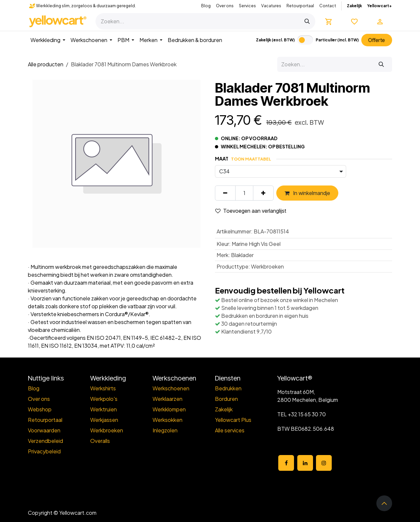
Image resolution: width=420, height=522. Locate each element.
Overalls (100, 441)
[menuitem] (48, 40)
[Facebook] (286, 463)
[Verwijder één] (225, 193)
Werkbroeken (107, 430)
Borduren (226, 399)
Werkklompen (169, 409)
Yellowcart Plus (233, 420)
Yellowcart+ (379, 6)
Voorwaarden (44, 430)
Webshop (40, 409)
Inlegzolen (165, 430)
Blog (206, 6)
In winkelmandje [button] (307, 193)
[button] (384, 503)
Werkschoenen (171, 388)
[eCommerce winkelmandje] (329, 21)
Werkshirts (103, 388)
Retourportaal (300, 6)
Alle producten (46, 64)
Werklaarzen (168, 399)
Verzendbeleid (45, 441)
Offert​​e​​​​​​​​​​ (377, 40)
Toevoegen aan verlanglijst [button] (251, 211)
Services (247, 6)
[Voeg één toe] (263, 193)
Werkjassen (104, 420)
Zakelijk (354, 6)
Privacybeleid (44, 451)
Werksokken (168, 420)
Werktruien (104, 409)
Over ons (225, 6)
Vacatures (271, 6)
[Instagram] (324, 463)
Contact (328, 6)
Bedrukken (228, 388)
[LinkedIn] (305, 463)
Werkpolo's (104, 399)
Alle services (230, 430)
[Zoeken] (307, 21)
